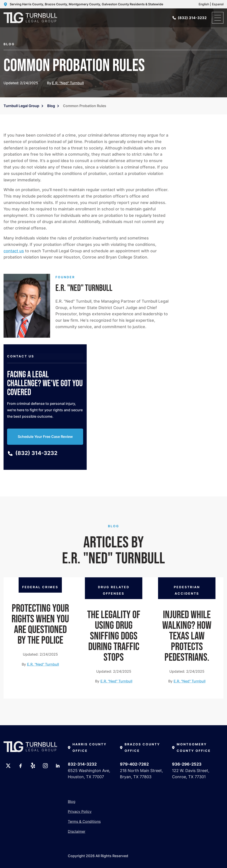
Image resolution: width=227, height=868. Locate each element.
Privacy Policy (80, 811)
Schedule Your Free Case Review (45, 437)
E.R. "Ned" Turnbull (68, 83)
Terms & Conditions (84, 821)
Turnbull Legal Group (21, 106)
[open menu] (218, 18)
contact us (14, 251)
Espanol (218, 4)
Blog (51, 106)
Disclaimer (77, 831)
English (204, 4)
